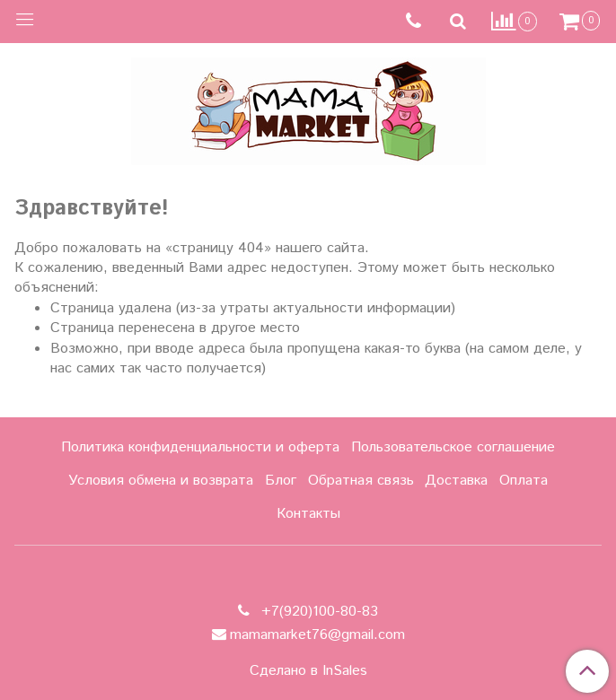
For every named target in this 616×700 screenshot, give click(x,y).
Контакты (308, 514)
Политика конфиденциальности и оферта (200, 447)
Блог (281, 481)
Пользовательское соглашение (453, 447)
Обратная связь (361, 481)
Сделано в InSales (308, 671)
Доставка (456, 481)
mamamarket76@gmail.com (317, 635)
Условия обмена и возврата (161, 481)
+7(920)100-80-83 (317, 612)
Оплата (524, 481)
